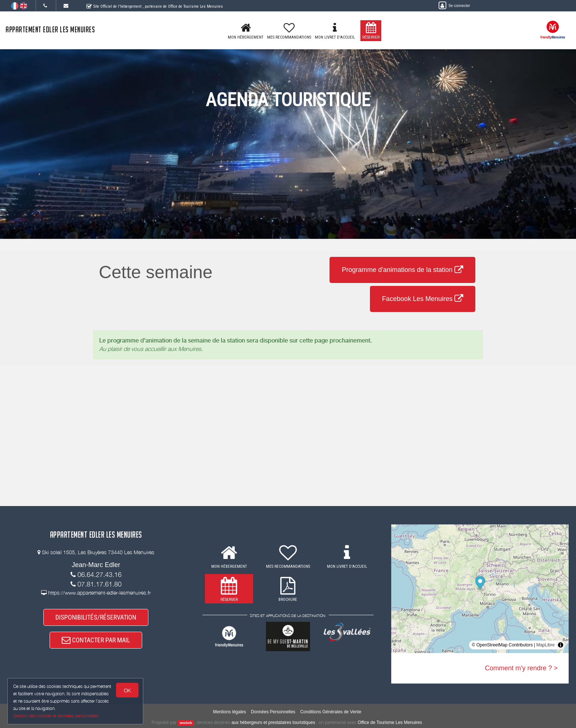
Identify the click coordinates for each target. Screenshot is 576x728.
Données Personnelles (273, 712)
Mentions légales (230, 712)
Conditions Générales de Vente (331, 712)
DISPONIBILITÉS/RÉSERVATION (96, 617)
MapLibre (546, 645)
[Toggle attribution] (561, 645)
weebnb (186, 723)
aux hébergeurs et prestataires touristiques (273, 722)
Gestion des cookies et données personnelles (56, 716)
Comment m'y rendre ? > (521, 668)
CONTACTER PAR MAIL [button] (96, 640)
